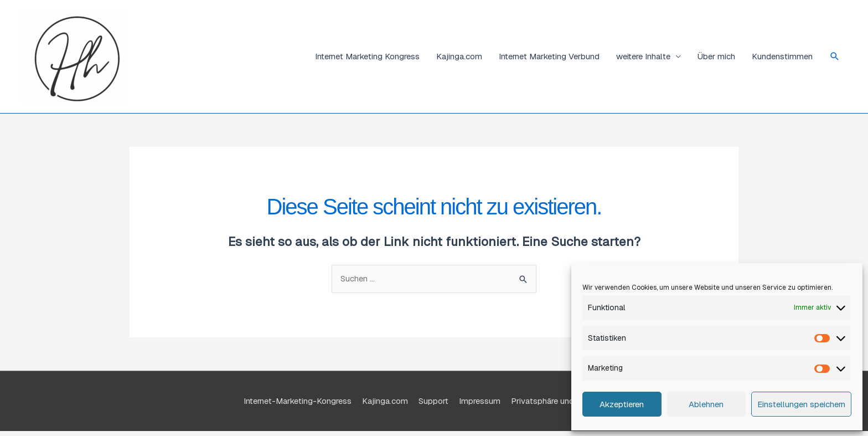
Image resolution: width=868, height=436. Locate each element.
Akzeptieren (622, 404)
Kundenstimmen (782, 56)
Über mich (716, 56)
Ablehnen (706, 404)
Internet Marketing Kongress (367, 56)
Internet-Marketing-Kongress (298, 401)
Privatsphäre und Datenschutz (568, 401)
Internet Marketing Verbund (549, 56)
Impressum (480, 401)
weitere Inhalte (643, 56)
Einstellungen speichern (801, 404)
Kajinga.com (459, 56)
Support (433, 401)
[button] (835, 57)
